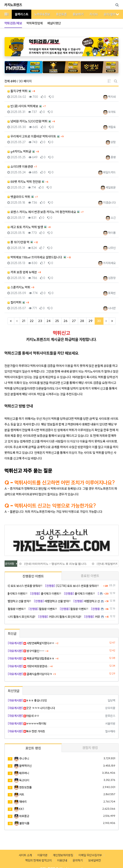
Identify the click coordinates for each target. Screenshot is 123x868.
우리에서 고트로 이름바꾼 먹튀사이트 (32, 136)
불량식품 (24, 823)
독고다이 (24, 780)
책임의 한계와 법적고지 (38, 860)
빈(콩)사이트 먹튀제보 (23, 106)
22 (32, 321)
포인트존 (61, 14)
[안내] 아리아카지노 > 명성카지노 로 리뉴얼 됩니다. (55, 564)
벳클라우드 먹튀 (19, 197)
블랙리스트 (22, 14)
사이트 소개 (25, 855)
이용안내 (62, 860)
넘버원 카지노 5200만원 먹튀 (27, 121)
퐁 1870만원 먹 (18, 242)
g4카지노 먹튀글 (19, 151)
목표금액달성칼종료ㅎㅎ (31, 659)
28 (82, 321)
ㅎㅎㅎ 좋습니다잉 (27, 700)
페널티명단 (54, 23)
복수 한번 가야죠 (26, 731)
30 (100, 321)
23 (40, 321)
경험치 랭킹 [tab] (90, 748)
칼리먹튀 (14, 302)
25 (57, 321)
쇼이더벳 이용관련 (20, 167)
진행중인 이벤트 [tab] (33, 576)
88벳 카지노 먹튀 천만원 (24, 182)
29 (90, 321)
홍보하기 (78, 14)
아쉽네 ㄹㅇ (24, 716)
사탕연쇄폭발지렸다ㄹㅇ (31, 643)
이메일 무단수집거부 (90, 855)
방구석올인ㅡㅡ (26, 651)
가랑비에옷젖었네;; (28, 666)
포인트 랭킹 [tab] (33, 748)
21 (24, 321)
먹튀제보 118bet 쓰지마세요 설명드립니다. (35, 257)
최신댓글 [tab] (14, 691)
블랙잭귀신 (25, 766)
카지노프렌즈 (13, 5)
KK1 (22, 809)
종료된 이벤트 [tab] (90, 576)
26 (65, 321)
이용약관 (42, 855)
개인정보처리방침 (63, 855)
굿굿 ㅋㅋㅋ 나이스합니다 (31, 708)
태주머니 (24, 773)
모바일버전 (94, 860)
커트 (22, 795)
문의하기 (78, 860)
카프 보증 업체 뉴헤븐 (22, 272)
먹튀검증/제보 (13, 23)
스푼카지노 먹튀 (19, 287)
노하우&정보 (42, 14)
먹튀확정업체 (35, 23)
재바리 (23, 802)
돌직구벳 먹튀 (17, 91)
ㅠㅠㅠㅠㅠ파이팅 (27, 724)
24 (49, 321)
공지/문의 (110, 14)
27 (74, 321)
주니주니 (24, 759)
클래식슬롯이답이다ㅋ (30, 674)
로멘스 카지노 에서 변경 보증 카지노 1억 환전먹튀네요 (42, 212)
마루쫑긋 (24, 816)
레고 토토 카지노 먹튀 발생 (25, 227)
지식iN (94, 14)
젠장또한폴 (25, 787)
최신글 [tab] (12, 634)
